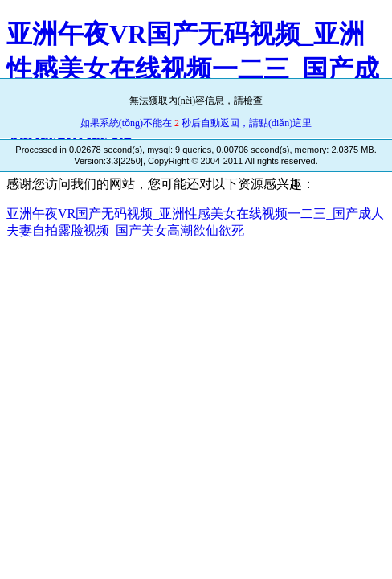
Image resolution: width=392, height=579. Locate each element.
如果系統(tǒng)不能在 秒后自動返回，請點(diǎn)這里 (196, 123)
